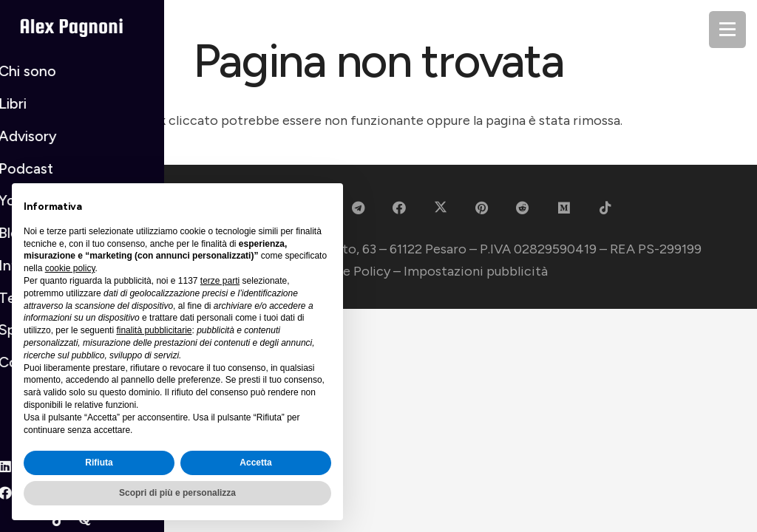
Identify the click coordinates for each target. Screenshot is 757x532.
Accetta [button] (255, 463)
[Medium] (564, 208)
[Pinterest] (482, 208)
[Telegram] (358, 208)
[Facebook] (399, 208)
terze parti (220, 281)
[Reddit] (523, 208)
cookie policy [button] (70, 268)
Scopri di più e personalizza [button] (177, 493)
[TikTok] (605, 208)
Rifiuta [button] (99, 463)
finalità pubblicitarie (154, 330)
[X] (440, 208)
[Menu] (727, 30)
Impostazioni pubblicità (476, 271)
